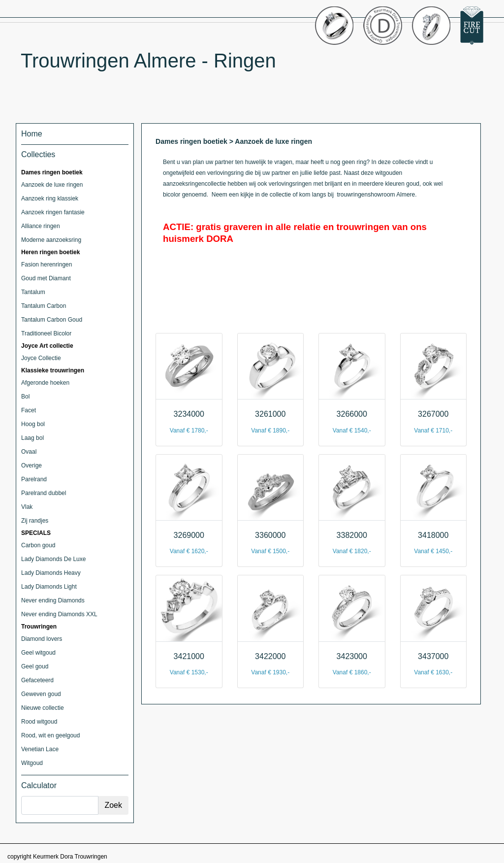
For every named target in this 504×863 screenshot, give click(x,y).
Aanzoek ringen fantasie (53, 212)
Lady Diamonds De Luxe (53, 559)
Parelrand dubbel (44, 493)
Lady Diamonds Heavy (51, 573)
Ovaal (29, 452)
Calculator (39, 785)
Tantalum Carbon (44, 306)
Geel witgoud (38, 653)
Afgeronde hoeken (45, 383)
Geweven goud (41, 694)
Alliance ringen (41, 226)
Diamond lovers (42, 639)
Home (32, 134)
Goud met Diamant (46, 278)
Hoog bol (33, 424)
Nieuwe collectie (43, 708)
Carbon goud (38, 545)
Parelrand (34, 479)
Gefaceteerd (37, 680)
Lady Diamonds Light (49, 587)
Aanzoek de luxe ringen (52, 185)
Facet (29, 410)
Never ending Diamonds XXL (59, 614)
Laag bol (32, 438)
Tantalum (33, 292)
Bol (25, 397)
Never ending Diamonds (53, 600)
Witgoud (32, 763)
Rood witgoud (39, 722)
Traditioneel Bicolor (46, 333)
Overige (31, 465)
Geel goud (35, 666)
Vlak (27, 507)
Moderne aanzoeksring (51, 240)
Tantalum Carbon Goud (52, 320)
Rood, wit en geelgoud (50, 735)
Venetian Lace (40, 749)
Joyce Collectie (41, 358)
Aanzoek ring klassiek (50, 199)
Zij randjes (35, 521)
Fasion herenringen (47, 265)
